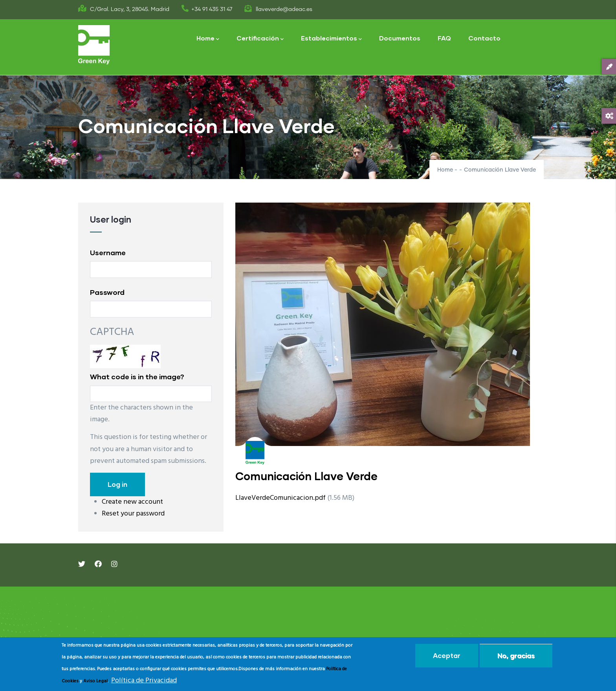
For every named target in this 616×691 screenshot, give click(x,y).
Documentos (400, 38)
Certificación (260, 39)
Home (208, 39)
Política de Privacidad (144, 681)
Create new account (132, 502)
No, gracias (516, 655)
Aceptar (447, 655)
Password (107, 292)
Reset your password (133, 514)
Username (108, 252)
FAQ (444, 38)
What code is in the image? (137, 377)
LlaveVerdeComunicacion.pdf (280, 498)
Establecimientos (331, 39)
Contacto (484, 38)
